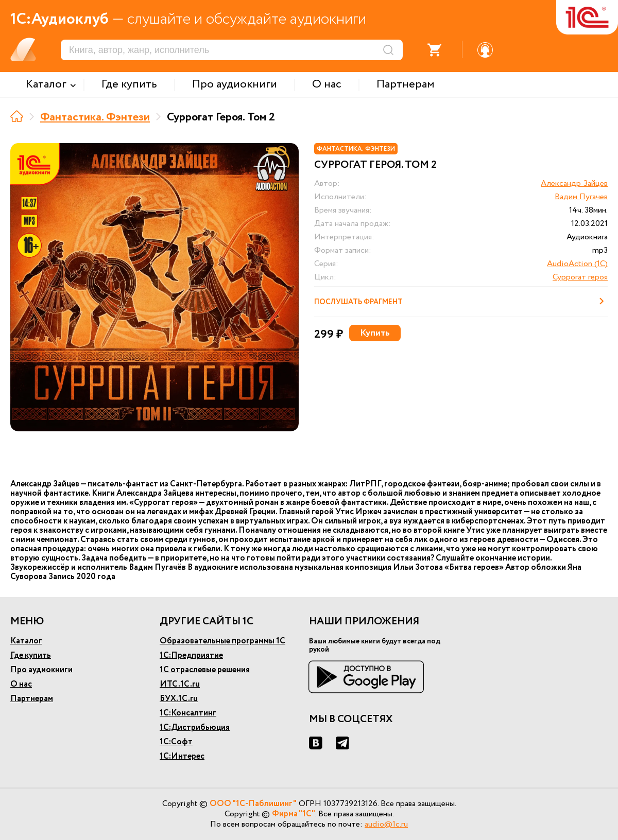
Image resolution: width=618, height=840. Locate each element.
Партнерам (32, 699)
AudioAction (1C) (577, 264)
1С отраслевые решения (205, 670)
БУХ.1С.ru (179, 699)
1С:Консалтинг (188, 713)
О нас (21, 684)
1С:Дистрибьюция (195, 728)
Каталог (26, 641)
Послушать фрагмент (461, 301)
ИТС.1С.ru (180, 684)
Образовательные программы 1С (222, 641)
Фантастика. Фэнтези (95, 117)
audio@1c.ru (386, 824)
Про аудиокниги (41, 670)
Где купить (31, 655)
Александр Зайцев (574, 183)
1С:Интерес (182, 756)
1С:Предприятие (191, 655)
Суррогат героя (580, 277)
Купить (375, 333)
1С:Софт (176, 742)
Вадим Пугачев (581, 197)
